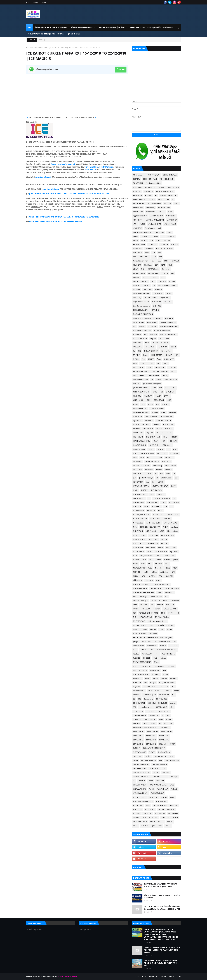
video (172, 797)
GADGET (143, 363)
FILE (140, 351)
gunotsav (172, 412)
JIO (176, 478)
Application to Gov (140, 216)
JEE (157, 478)
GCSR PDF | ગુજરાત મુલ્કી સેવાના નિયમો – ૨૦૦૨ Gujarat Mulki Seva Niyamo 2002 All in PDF (162, 908)
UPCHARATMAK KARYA (158, 785)
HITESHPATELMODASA (141, 441)
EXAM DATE (137, 343)
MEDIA (166, 527)
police (170, 629)
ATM (135, 224)
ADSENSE (148, 195)
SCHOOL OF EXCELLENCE (158, 703)
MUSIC (150, 552)
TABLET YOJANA (160, 756)
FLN (177, 355)
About (36, 2)
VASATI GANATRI (139, 797)
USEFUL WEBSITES (140, 789)
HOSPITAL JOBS (139, 449)
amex (179, 976)
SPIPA (145, 723)
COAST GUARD (153, 269)
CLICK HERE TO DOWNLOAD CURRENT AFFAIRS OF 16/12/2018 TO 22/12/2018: (64, 217)
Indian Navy (158, 466)
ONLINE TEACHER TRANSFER (144, 592)
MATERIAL (167, 519)
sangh (177, 691)
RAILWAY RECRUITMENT (142, 662)
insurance (149, 470)
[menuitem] (29, 27)
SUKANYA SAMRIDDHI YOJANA (154, 748)
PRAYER (163, 646)
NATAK (158, 560)
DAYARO (136, 290)
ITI (174, 474)
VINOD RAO (138, 809)
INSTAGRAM (138, 470)
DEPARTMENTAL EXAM (141, 294)
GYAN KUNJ (137, 416)
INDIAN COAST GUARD (142, 466)
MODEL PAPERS (139, 543)
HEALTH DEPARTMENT (165, 429)
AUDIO (142, 224)
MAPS (160, 511)
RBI (164, 670)
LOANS (164, 502)
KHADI (136, 490)
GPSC (174, 388)
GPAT (154, 388)
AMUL (177, 204)
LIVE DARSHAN (139, 502)
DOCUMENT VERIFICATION (143, 314)
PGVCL (171, 613)
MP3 (168, 547)
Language (161, 494)
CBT (153, 253)
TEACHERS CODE (139, 769)
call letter (175, 245)
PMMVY (144, 629)
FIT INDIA (137, 355)
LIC (174, 498)
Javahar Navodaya (146, 478)
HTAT (135, 453)
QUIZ (155, 658)
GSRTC (136, 404)
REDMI (165, 674)
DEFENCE (159, 290)
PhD (135, 617)
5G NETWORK (138, 183)
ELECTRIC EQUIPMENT (168, 335)
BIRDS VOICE (146, 236)
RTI (167, 687)
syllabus (148, 756)
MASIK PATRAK (173, 515)
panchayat (144, 597)
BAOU (136, 236)
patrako (160, 605)
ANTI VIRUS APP (164, 208)
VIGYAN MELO (161, 801)
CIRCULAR (148, 265)
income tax (169, 457)
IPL (156, 474)
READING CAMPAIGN (141, 674)
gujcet (163, 412)
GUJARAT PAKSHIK (140, 408)
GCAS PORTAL (138, 367)
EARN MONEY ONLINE (168, 322)
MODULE (165, 543)
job (148, 482)
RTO (173, 687)
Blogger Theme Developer (67, 976)
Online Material (38, 47)
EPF (160, 339)
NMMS (146, 572)
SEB (135, 707)
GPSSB (155, 392)
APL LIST (162, 212)
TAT (161, 760)
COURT (165, 273)
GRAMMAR (148, 396)
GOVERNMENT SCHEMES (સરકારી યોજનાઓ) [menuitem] (46, 34)
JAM (135, 478)
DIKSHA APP (157, 302)
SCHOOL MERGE (139, 703)
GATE (165, 363)
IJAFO (160, 457)
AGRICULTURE (164, 199)
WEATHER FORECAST (150, 818)
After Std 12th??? (139, 199)
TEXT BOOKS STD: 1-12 (142, 773)
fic (134, 351)
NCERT (136, 564)
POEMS (162, 629)
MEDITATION (138, 531)
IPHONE (149, 474)
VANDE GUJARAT (158, 793)
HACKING (157, 425)
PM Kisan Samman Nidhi (157, 621)
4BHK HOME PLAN (167, 179)
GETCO (173, 371)
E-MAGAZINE (152, 322)
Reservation (138, 678)
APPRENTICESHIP (157, 216)
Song (161, 719)
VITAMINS (137, 814)
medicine (175, 527)
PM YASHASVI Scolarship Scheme (162, 625)
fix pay (146, 355)
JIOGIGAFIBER (138, 482)
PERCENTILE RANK (170, 609)
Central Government (141, 261)
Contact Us (153, 976)
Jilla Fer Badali (167, 478)
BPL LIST (144, 240)
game (152, 363)
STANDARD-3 (151, 736)
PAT (152, 605)
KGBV (173, 486)
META (135, 535)
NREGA (136, 576)
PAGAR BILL (169, 592)
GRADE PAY (170, 392)
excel (147, 343)
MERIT (162, 531)
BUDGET (167, 240)
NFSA (175, 568)
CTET (153, 281)
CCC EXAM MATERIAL (141, 257)
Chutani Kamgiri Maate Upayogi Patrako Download (162, 896)
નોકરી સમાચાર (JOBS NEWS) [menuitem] (82, 27)
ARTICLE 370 (138, 220)
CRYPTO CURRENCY (140, 281)
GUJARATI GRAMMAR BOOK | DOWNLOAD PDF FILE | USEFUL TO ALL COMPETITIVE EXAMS (162, 950)
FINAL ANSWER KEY (151, 351)
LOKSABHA (156, 507)
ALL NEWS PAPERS (154, 204)
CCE (161, 257)
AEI (156, 195)
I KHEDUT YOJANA (147, 453)
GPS (167, 388)
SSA (165, 723)
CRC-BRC (137, 277)
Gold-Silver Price (171, 380)
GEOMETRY (172, 367)
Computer (166, 269)
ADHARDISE (149, 191)
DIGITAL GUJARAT (151, 298)
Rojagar (153, 683)
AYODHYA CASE (170, 224)
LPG (165, 507)
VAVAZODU (153, 797)
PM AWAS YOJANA (162, 617)
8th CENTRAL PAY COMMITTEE (144, 187)
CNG (143, 269)
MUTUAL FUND (161, 552)
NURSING (152, 576)
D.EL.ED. (147, 285)
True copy (174, 777)
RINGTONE (137, 683)
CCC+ (154, 257)
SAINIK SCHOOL (139, 691)
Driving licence (139, 322)
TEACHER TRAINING (160, 764)
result (147, 678)
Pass (135, 605)
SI (163, 715)
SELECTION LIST (161, 707)
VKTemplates (40, 976)
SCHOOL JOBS (162, 699)
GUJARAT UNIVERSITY (141, 412)
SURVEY (152, 752)
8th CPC (161, 187)
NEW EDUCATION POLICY (143, 568)
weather (136, 818)
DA (154, 285)
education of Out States (142, 330)
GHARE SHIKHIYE (139, 376)
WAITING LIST (160, 814)
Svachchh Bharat (164, 752)
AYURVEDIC (137, 228)
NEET (150, 564)
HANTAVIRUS (148, 429)
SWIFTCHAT (137, 756)
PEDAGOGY (146, 609)
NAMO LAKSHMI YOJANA (166, 556)
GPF (161, 388)
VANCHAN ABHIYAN (141, 793)
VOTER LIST (148, 814)
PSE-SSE (136, 654)
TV (134, 781)
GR (162, 392)
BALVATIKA (160, 232)
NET (167, 564)
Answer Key (151, 208)
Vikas (148, 805)
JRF (153, 482)
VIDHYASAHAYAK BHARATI (143, 801)
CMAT (135, 269)
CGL (159, 261)
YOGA (135, 826)
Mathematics (138, 523)
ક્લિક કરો (121, 69)
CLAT (163, 265)
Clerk (170, 265)
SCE (140, 699)
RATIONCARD (155, 670)
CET (153, 261)
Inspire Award (171, 466)
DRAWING (169, 318)
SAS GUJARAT (164, 695)
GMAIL (159, 380)
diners (172, 976)
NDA (143, 564)
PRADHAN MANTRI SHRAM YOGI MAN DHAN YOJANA (153, 638)
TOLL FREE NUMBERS (141, 777)
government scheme (141, 388)
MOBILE (164, 539)
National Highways (171, 560)
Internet (159, 470)
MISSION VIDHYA (139, 539)
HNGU (163, 441)
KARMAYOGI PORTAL (141, 486)
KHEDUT (144, 490)
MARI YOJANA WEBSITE (142, 515)
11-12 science (138, 175)
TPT (165, 777)
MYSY (135, 556)
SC (134, 699)
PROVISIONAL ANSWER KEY (167, 650)
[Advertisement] (77, 93)
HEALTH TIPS (138, 433)
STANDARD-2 (138, 736)
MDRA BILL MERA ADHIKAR (150, 527)
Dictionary (137, 298)
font (143, 359)
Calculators (152, 245)
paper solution (156, 597)
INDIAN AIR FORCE (152, 461)
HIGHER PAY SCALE (153, 437)
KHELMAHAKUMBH (140, 494)
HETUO (169, 433)
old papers (137, 580)
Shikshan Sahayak (140, 715)
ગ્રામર (160, 826)
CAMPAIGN (149, 249)
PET (135, 613)
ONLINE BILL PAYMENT (161, 584)
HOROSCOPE (167, 445)
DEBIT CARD (147, 290)
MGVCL (143, 535)
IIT (154, 457)
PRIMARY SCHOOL (147, 650)
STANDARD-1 (164, 728)
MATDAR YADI (155, 519)
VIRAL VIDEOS (150, 809)
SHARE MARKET (164, 711)
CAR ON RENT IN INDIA (165, 249)
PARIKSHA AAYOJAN (141, 601)
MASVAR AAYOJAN (140, 519)
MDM (135, 527)
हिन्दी (153, 826)
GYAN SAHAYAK (166, 416)
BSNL (158, 240)
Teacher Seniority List (141, 764)
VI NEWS (164, 797)
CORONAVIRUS (154, 273)
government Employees (152, 384)
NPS (173, 572)
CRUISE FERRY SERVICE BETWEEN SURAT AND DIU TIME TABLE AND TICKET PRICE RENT (161, 963)
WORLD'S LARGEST (157, 822)
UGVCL (151, 781)
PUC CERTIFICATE (168, 654)
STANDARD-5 (138, 740)
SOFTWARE (137, 719)
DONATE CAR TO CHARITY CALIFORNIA (148, 318)
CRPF (163, 277)
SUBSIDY (136, 748)
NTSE (144, 576)
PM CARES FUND (139, 621)
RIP (146, 683)
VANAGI (174, 789)
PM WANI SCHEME (140, 625)
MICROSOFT (154, 535)
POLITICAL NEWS (139, 633)
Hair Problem (168, 425)
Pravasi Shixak (138, 646)
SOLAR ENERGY (150, 719)
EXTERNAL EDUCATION (161, 343)
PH (178, 613)
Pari (167, 597)
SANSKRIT (137, 695)
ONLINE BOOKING (140, 588)
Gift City (165, 376)
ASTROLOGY (172, 220)
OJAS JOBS (169, 576)
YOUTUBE (145, 826)
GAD (135, 363)
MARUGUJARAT (159, 515)
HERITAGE (160, 433)
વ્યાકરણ (168, 826)
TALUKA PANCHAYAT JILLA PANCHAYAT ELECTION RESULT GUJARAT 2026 (161, 885)
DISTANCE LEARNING (141, 310)
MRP (174, 547)
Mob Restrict (153, 539)
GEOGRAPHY (160, 367)
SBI (173, 695)
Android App (138, 208)
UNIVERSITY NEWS (140, 785)
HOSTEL (151, 449)
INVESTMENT (138, 474)
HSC (175, 449)
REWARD (173, 678)
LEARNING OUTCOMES (161, 498)
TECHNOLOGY (154, 769)
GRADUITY (137, 396)
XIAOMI (170, 822)
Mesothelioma (173, 531)
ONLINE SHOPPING (172, 588)
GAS (159, 363)
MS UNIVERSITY (139, 552)
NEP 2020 (159, 564)
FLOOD (136, 359)
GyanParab (137, 421)
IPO (162, 474)
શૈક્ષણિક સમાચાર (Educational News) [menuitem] (50, 27)
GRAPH (167, 396)
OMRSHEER (149, 580)
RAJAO (156, 662)
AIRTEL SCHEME (139, 204)
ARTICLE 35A (171, 216)
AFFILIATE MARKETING (168, 195)
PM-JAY (136, 629)
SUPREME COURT (139, 752)
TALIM (135, 760)
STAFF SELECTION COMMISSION (145, 728)
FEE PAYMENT (150, 347)
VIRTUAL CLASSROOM (166, 809)
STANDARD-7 (164, 740)
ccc (159, 253)
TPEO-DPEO (156, 777)
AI (173, 199)
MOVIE (160, 547)
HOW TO (160, 449)
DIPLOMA (168, 302)
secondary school (146, 707)
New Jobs (159, 568)
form (159, 359)
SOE (168, 715)
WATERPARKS (173, 814)
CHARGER (175, 261)
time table (166, 773)
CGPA (166, 261)
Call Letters (137, 249)
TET (164, 769)
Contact (44, 2)
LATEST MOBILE (139, 498)
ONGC (159, 580)
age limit (152, 199)
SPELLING (137, 723)
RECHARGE (156, 674)
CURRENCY (162, 281)
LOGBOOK (137, 507)
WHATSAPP (165, 818)
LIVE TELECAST (152, 502)
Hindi (165, 437)
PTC (157, 654)
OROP (159, 592)
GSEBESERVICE (159, 400)
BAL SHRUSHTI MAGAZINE (143, 232)
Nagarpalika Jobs (147, 556)
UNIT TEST (160, 781)
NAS (151, 560)
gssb (143, 404)
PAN (135, 597)
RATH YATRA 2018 (140, 670)
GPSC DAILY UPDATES (141, 392)
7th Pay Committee (154, 183)
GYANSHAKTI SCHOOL (141, 425)
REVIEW (164, 678)
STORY (172, 744)
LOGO (147, 507)
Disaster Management (141, 306)
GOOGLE (137, 384)
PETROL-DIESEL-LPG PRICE (149, 613)
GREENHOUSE (138, 400)
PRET (135, 650)
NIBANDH (137, 572)
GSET (169, 400)
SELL (172, 707)
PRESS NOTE (174, 646)
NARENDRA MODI (140, 560)
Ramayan (171, 666)
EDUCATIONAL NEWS (162, 330)
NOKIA (154, 572)
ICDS (165, 453)
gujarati (155, 412)
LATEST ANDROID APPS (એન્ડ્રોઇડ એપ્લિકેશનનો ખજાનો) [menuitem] (151, 27)
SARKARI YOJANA (150, 695)
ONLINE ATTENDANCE (141, 584)
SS (160, 723)
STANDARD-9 (151, 744)
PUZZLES (137, 658)
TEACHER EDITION (172, 760)
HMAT (155, 441)
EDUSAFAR (137, 335)
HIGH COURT (138, 437)
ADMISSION (137, 195)
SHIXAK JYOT (154, 715)
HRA (168, 449)
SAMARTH (167, 691)
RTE (161, 687)
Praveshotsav (152, 646)
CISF (156, 265)
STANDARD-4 (164, 736)
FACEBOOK (137, 347)
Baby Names (150, 228)
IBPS (159, 453)
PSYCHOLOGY (147, 654)
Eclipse (142, 326)
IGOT (142, 457)
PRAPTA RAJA (147, 642)
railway (163, 658)
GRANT (158, 396)
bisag (156, 236)
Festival (173, 347)
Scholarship (149, 699)
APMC (170, 212)
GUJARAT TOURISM (157, 408)
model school (153, 543)
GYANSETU (149, 421)
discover (163, 976)
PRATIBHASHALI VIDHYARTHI (165, 642)
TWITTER (142, 781)
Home (29, 2)
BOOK (136, 240)
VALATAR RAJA (163, 789)
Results (156, 678)
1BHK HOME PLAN (153, 175)
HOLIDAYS (173, 441)
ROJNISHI (137, 687)
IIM (148, 457)
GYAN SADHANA (151, 416)
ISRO (168, 474)
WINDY (175, 818)
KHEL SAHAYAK (156, 490)
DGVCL (169, 294)
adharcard (137, 191)
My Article (174, 552)
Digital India (165, 298)
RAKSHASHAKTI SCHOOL (142, 666)
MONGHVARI (138, 547)
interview (168, 470)
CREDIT (146, 277)
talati (171, 756)
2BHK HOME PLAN (170, 175)
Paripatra (175, 601)
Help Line (149, 433)
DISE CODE (157, 306)
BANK (169, 232)
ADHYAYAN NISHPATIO (165, 191)
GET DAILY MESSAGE (160, 371)
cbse (147, 253)
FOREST (151, 359)
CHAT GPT (137, 265)
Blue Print (171, 236)
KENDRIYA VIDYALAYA (160, 486)
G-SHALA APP (169, 359)
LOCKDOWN (174, 502)
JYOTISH (161, 482)
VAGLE (152, 789)
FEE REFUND (162, 347)
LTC (171, 507)
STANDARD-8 (138, 744)
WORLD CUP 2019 (140, 822)
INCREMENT (137, 461)
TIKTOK (156, 773)
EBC (135, 326)
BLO (163, 236)
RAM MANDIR (159, 666)
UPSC (172, 785)
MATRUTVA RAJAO (171, 523)
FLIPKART (169, 355)
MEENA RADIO (151, 531)
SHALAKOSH (151, 711)
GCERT (149, 367)
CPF (173, 273)
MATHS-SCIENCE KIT (153, 523)
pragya (136, 642)
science (173, 703)
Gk (152, 380)
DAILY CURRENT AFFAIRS (167, 285)
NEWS (168, 568)
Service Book (138, 711)
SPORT (153, 723)
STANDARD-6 (151, 740)
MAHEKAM (151, 511)
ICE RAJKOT (175, 453)
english (153, 339)
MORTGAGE (150, 547)
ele (145, 335)
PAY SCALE (170, 605)
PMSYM (153, 629)
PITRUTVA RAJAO (146, 617)
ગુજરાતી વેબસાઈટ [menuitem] (74, 34)
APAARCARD (151, 212)
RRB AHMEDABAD (150, 687)
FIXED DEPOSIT (157, 355)
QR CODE (147, 658)
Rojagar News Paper (167, 683)
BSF (152, 240)
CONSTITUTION (139, 273)
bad (159, 228)
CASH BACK (137, 253)
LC (149, 498)
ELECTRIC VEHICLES (140, 339)
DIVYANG (155, 310)
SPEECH (169, 719)
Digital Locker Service (141, 302)
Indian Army (166, 461)
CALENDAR (164, 245)
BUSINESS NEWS (139, 245)
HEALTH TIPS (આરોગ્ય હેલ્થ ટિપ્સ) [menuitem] (112, 27)
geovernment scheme (141, 371)
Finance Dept (166, 351)
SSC (171, 723)
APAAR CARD (138, 212)
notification (164, 572)
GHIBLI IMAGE (154, 376)
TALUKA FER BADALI (148, 760)
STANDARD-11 (153, 732)
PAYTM (136, 609)
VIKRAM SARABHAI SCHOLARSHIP (166, 805)
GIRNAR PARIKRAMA (141, 380)
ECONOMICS (152, 326)
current (172, 281)
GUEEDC (165, 404)
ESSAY (167, 339)
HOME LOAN (154, 445)
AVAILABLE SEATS (155, 224)
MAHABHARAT (139, 511)
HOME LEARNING (139, 445)
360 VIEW (137, 179)
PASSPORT (144, 605)
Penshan (157, 609)
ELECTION (153, 335)
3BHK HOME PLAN (150, 179)
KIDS (152, 494)
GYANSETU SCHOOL (164, 421)
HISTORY (174, 437)
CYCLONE (137, 285)
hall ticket (137, 429)
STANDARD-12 (167, 732)
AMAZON (168, 204)
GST (158, 404)
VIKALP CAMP (138, 805)
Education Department (169, 326)
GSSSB (151, 404)
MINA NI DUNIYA (167, 535)
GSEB (149, 400)
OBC (161, 576)
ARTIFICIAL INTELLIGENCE (155, 220)
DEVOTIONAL (158, 294)
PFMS (163, 613)
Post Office (153, 633)
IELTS (135, 457)
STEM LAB (163, 744)
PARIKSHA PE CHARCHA (160, 601)
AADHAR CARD (173, 187)
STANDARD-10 (139, 732)
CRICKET (155, 277)
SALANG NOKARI (154, 691)
